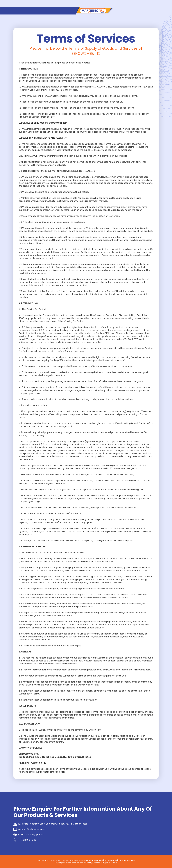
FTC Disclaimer (111, 860)
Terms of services (57, 860)
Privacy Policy (43, 860)
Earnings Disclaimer (127, 860)
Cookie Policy (72, 860)
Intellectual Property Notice (91, 860)
